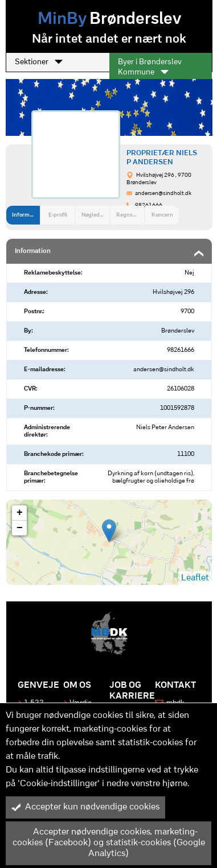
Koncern (162, 215)
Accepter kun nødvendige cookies (85, 807)
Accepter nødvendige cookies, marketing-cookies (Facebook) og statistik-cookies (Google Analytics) (108, 843)
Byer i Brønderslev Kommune (150, 67)
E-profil (58, 215)
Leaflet (195, 578)
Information (26, 215)
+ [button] (20, 513)
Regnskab (129, 215)
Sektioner (39, 62)
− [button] (20, 528)
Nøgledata (95, 215)
